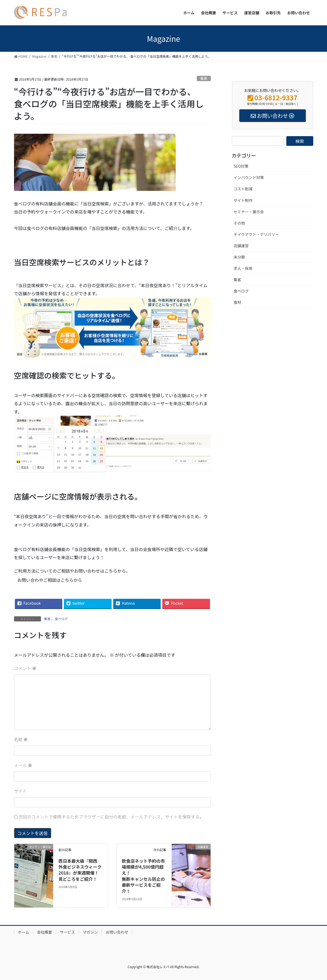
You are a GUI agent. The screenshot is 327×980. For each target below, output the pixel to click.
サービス (67, 932)
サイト (20, 791)
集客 (204, 78)
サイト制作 (243, 200)
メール (23, 765)
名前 (21, 739)
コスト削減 (243, 189)
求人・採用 (243, 268)
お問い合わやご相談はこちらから (50, 580)
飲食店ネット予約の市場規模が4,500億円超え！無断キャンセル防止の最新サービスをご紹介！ (143, 876)
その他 (239, 223)
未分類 (239, 257)
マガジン (90, 932)
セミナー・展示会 (249, 212)
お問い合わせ (117, 932)
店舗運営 (241, 246)
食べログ (61, 619)
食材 (237, 302)
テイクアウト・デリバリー (256, 234)
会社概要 (44, 932)
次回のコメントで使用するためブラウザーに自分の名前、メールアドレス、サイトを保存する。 (111, 817)
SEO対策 (241, 166)
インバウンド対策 (249, 177)
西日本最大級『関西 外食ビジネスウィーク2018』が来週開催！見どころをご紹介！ (80, 870)
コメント (25, 668)
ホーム (24, 932)
